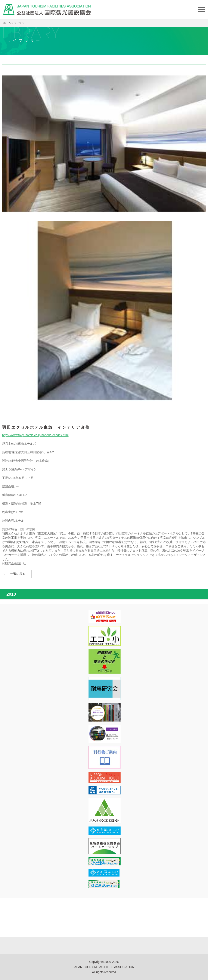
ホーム (7, 23)
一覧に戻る (18, 574)
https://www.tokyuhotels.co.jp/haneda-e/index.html (35, 435)
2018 (11, 594)
